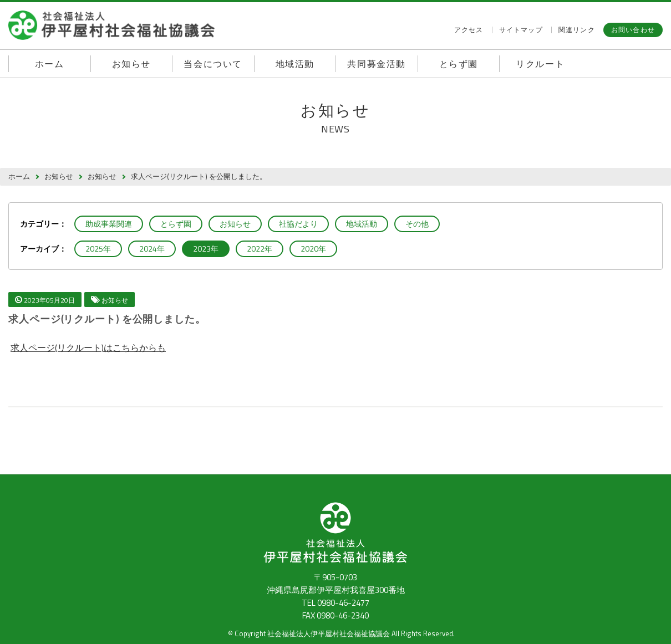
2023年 (206, 249)
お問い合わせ (633, 30)
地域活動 (295, 64)
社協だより (298, 224)
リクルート (540, 64)
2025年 (98, 249)
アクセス (469, 30)
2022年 (260, 249)
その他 (417, 224)
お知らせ (131, 64)
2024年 (152, 249)
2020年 (313, 249)
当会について (213, 64)
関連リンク (577, 30)
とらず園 (459, 64)
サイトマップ (521, 30)
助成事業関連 (109, 224)
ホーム (50, 64)
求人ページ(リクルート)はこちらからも (88, 347)
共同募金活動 (377, 64)
